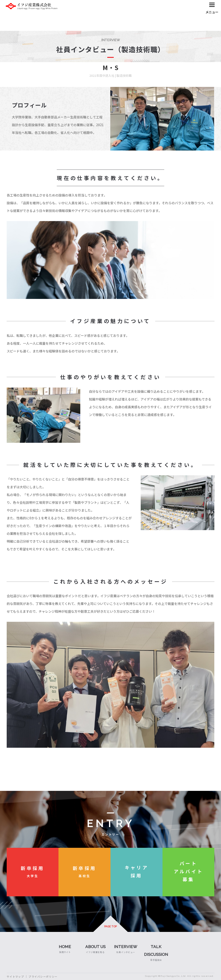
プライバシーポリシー (43, 977)
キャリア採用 (136, 871)
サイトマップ (15, 977)
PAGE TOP (110, 926)
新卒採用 (33, 868)
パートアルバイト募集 (188, 871)
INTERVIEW (126, 947)
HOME (65, 947)
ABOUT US (95, 947)
